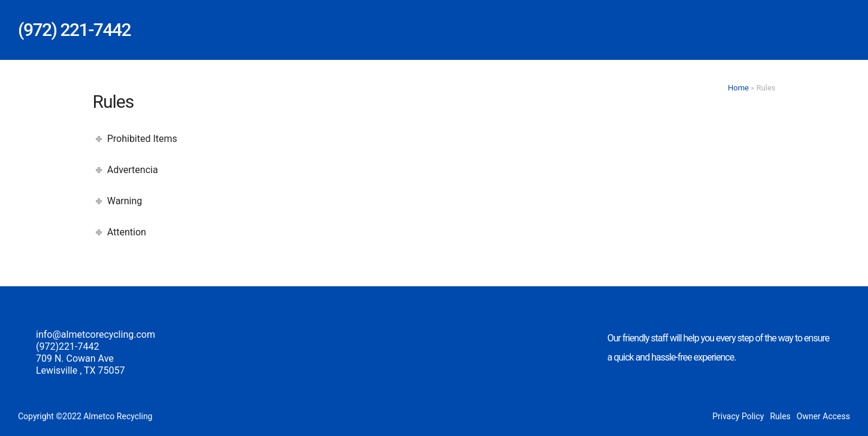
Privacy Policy (738, 416)
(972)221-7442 (67, 346)
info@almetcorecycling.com (96, 334)
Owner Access (823, 416)
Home (738, 88)
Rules (780, 416)
